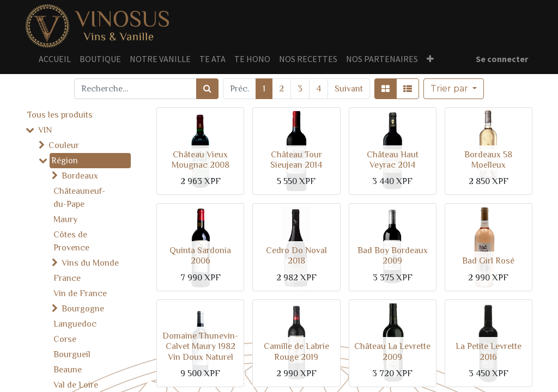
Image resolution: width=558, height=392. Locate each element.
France (67, 278)
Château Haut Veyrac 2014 (393, 160)
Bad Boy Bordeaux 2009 (393, 256)
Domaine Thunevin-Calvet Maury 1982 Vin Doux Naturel (200, 346)
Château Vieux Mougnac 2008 (201, 160)
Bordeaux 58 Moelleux (488, 160)
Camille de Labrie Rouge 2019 (296, 351)
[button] (454, 89)
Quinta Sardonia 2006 (200, 256)
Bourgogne (83, 309)
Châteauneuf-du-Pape (79, 198)
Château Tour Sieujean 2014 (296, 160)
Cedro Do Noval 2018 (296, 256)
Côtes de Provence (71, 241)
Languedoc (75, 324)
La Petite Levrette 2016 (489, 351)
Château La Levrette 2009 (392, 351)
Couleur (64, 145)
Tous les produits (60, 115)
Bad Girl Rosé (488, 261)
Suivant (349, 89)
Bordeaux (80, 176)
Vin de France (80, 293)
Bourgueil (72, 354)
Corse (65, 339)
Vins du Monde (90, 263)
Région (65, 161)
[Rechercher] (207, 89)
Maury (65, 219)
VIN (45, 130)
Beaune (68, 370)
